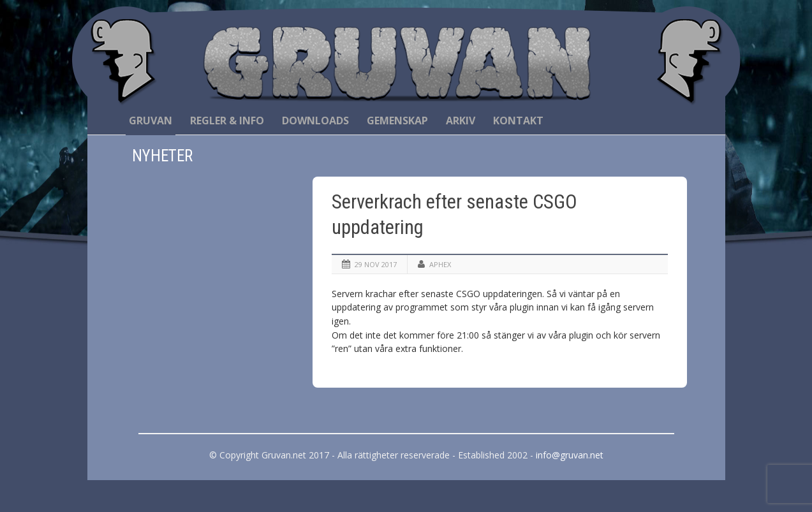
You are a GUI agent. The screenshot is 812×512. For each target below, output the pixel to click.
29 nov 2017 (376, 264)
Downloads (315, 121)
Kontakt (518, 121)
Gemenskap (397, 121)
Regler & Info (227, 121)
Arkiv (461, 121)
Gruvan (151, 121)
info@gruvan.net (570, 455)
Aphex (440, 264)
